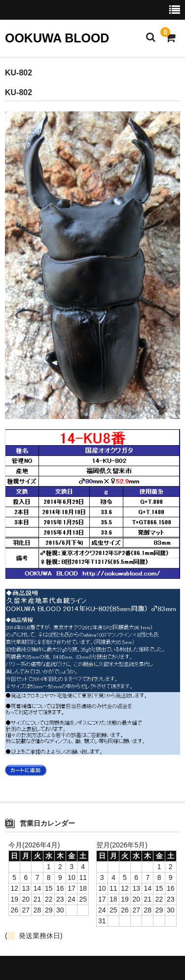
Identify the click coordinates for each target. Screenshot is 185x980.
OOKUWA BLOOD (57, 38)
